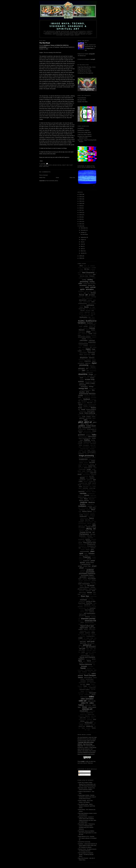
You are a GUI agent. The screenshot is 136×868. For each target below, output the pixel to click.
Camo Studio (92, 325)
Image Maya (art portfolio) (84, 69)
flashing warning (92, 404)
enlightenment (92, 389)
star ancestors (91, 647)
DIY (87, 369)
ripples (95, 594)
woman (81, 725)
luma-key (85, 488)
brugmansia (92, 319)
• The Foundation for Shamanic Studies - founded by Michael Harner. (86, 855)
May (82, 246)
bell (87, 309)
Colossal (81, 342)
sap (88, 608)
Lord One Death (86, 485)
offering (89, 529)
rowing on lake (91, 601)
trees (88, 684)
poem (86, 555)
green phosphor (88, 431)
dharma (94, 360)
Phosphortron (91, 544)
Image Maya (93, 454)
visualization (84, 711)
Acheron (86, 271)
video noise (88, 705)
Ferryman (94, 399)
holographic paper (84, 449)
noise (94, 523)
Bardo (86, 307)
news (93, 520)
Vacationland (81, 693)
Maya (86, 499)
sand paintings (82, 608)
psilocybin (82, 572)
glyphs (92, 424)
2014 (81, 217)
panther (88, 539)
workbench (87, 725)
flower (80, 408)
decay (90, 356)
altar (94, 274)
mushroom (83, 516)
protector (90, 570)
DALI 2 (84, 351)
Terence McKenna (86, 664)
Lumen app (92, 488)
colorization (84, 340)
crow (80, 347)
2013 (81, 219)
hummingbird (91, 452)
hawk (81, 440)
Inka (89, 461)
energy (91, 386)
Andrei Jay (91, 285)
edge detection (88, 382)
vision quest (92, 707)
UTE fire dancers (89, 691)
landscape (94, 474)
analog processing (86, 281)
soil (85, 638)
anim (87, 287)
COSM (81, 346)
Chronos (88, 335)
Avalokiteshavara (92, 304)
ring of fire (90, 594)
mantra (87, 495)
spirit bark (83, 641)
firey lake (84, 403)
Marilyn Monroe (82, 497)
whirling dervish (82, 720)
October (83, 232)
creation (86, 346)
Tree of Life (93, 683)
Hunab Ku (81, 454)
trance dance (88, 678)
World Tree (82, 726)
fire (79, 401)
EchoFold (87, 378)
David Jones (87, 354)
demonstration (82, 360)
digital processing (88, 364)
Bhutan (83, 310)
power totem (90, 562)
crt (91, 347)
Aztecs (81, 307)
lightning (86, 481)
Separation (81, 617)
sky (79, 635)
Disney (88, 367)
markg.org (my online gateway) (85, 73)
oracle (87, 531)
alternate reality (84, 276)
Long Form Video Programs (84, 134)
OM (94, 529)
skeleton (82, 633)
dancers (94, 351)
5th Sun (87, 269)
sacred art (87, 605)
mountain (92, 513)
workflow (93, 725)
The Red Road (45, 43)
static (91, 649)
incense (94, 458)
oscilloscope (92, 531)
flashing (85, 404)
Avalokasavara (83, 303)
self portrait (82, 615)
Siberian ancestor (89, 623)
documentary (93, 371)
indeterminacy (92, 459)
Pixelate (83, 550)
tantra (94, 659)
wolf (95, 723)
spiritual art (87, 645)
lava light (92, 476)
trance (80, 677)
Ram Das (93, 582)
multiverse (92, 515)
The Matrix (91, 667)
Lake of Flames (86, 475)
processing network (90, 568)
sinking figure (92, 629)
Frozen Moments (82, 98)
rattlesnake (94, 584)
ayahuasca (90, 305)
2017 (81, 210)
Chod (90, 334)
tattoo (84, 661)
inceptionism (83, 459)
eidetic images (90, 383)
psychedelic (90, 572)
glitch (81, 422)
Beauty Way (66, 165)
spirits (80, 645)
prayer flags (87, 566)
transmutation (82, 683)
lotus (80, 486)
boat (92, 316)
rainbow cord (86, 582)
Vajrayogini (92, 693)
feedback (87, 399)
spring (83, 647)
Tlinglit (90, 672)
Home (57, 178)
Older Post (72, 178)
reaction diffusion (84, 587)
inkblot (93, 461)
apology (81, 293)
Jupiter (84, 471)
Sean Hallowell (89, 610)
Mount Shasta (86, 513)
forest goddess (91, 410)
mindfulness (82, 510)
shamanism (81, 621)
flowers (93, 408)
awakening (83, 305)
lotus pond (86, 487)
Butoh (82, 325)
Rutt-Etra (89, 603)
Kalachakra (90, 471)
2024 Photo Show (86, 268)
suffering (94, 652)
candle (81, 326)
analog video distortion (89, 284)
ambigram (81, 278)
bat (91, 307)
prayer (80, 566)
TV (87, 688)
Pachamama (84, 534)
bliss (86, 314)
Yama (83, 728)
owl (93, 532)
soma (88, 638)
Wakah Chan (91, 714)
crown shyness (85, 347)
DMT (84, 370)
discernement (82, 367)
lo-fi (90, 483)
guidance (88, 435)
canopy (86, 326)
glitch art (88, 422)
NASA (93, 517)
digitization (92, 365)
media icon (93, 501)
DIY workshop (93, 369)
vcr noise (81, 695)
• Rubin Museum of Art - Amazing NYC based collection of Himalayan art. (87, 838)
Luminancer (83, 490)
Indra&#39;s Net (83, 461)
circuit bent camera (84, 337)
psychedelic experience (87, 574)
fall (82, 397)
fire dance (84, 401)
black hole (87, 312)
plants (86, 554)
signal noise (84, 628)
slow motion (82, 636)
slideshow (94, 635)
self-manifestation (91, 615)
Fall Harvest (87, 397)
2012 (81, 221)
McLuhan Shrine (82, 100)
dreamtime (83, 374)
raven (81, 586)
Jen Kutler (85, 466)
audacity (90, 300)
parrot (80, 541)
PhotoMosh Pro (82, 546)
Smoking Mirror (90, 636)
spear (94, 640)
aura (93, 302)
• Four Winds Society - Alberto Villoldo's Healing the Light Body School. (86, 806)
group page (49, 47)
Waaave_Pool (83, 714)
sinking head (83, 631)
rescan (90, 592)
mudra (81, 515)
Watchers (87, 716)
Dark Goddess (83, 353)
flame (95, 403)
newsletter (81, 522)
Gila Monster (92, 420)
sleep (89, 635)
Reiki (93, 591)
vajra (87, 693)
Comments (82, 774)
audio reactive (87, 302)
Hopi (85, 450)
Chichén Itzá (84, 334)
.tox (88, 266)
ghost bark (89, 418)
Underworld (92, 688)
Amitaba (94, 278)
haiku (94, 435)
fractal (81, 413)
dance (89, 351)
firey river (90, 403)
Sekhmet (92, 612)
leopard (92, 478)
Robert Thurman (89, 598)
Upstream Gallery (84, 689)
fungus (89, 416)
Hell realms (93, 444)
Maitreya (94, 492)
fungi (84, 416)
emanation (84, 386)
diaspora (81, 361)
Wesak (88, 718)
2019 (81, 206)
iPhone (80, 464)
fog (79, 410)
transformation (90, 679)
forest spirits (91, 411)
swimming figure (85, 655)
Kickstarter (81, 473)
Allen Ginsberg (88, 275)
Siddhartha (81, 624)
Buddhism (90, 323)
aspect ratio (81, 297)
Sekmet (81, 613)
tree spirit (83, 684)
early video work (91, 376)
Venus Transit (84, 697)
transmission (90, 681)
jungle (89, 469)
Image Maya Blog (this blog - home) (87, 67)
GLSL (87, 424)
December (83, 228)
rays (85, 586)
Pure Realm (92, 579)
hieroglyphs (86, 445)
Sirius (93, 631)
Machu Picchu (90, 490)
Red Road (46, 166)
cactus (86, 325)
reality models (92, 589)
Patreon (89, 541)
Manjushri (81, 495)
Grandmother (87, 428)
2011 (81, 224)
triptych (90, 686)
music (89, 517)
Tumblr (80, 688)
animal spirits (48, 165)
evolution (92, 392)
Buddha (81, 321)
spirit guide (91, 641)
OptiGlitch (81, 531)
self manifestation (89, 613)
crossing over (92, 346)
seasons (82, 612)
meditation (82, 506)
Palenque (89, 536)
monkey (88, 510)
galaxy (94, 416)
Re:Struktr (91, 586)
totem (89, 674)
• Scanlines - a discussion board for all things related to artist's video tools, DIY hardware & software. (87, 845)
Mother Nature (87, 511)
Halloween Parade (82, 437)
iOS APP (92, 463)
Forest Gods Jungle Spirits (84, 132)
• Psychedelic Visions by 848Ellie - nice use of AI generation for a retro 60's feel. (87, 833)
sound (90, 640)
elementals (83, 385)
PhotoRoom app (86, 548)
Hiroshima (93, 447)
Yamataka (88, 728)
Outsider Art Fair (85, 532)
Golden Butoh (91, 426)
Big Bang (88, 311)
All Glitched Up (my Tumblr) (84, 71)
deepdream (84, 358)
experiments (87, 396)
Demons (92, 358)
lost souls (94, 485)
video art (83, 701)
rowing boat (82, 602)
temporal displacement (90, 663)
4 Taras (81, 269)
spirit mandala (91, 643)
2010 (81, 226)
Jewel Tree (92, 466)
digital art (88, 363)
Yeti (85, 730)
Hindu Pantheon (86, 447)
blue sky (93, 314)
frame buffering (90, 413)
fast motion (94, 397)
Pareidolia (94, 539)
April (82, 249)
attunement (83, 300)
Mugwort (86, 515)
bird (93, 310)
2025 (81, 194)
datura (81, 354)
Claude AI (94, 337)
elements (89, 385)
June (82, 244)
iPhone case (86, 464)
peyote (80, 543)
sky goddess (84, 635)
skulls (93, 633)
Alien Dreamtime (88, 273)
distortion (93, 367)
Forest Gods (83, 411)
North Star (81, 525)
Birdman (82, 312)
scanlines (93, 608)
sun (87, 654)
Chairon (88, 330)
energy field (83, 388)
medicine (84, 502)
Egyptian (82, 383)
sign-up (86, 624)
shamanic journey (88, 619)
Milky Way (93, 508)
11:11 (80, 268)
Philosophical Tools (90, 543)
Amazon (92, 276)
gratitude (94, 428)
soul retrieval (85, 640)
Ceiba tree (85, 328)
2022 (81, 199)
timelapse (85, 672)
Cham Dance (82, 332)
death (93, 354)
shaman (87, 617)
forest (83, 410)
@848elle (93, 266)
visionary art (87, 709)
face (79, 397)
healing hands (87, 442)
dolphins (83, 372)
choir (83, 335)
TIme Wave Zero (89, 670)
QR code (81, 581)
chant (88, 332)
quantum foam (87, 581)
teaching (94, 661)
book (81, 319)
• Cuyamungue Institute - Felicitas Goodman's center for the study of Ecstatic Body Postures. (87, 797)
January (83, 253)
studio (83, 652)
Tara (80, 661)
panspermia (81, 539)
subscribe (88, 652)
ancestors (83, 285)
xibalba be (89, 726)
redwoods (88, 591)
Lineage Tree (92, 481)
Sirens (89, 631)
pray (93, 564)
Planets (88, 550)
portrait (89, 559)
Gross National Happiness (89, 433)
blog (89, 314)
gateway (82, 418)
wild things (89, 720)
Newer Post (42, 178)
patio (84, 541)
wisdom (92, 721)
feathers (80, 399)
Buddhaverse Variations (84, 130)
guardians (81, 435)
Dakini (88, 349)
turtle (84, 688)
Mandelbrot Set (91, 494)
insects (81, 463)
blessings (81, 314)
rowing (93, 600)
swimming (91, 654)
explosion (93, 396)
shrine (82, 622)
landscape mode (84, 476)
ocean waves (82, 529)
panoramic (90, 538)
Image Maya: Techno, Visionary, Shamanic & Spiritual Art (68, 26)
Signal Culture (93, 624)
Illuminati (87, 454)
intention (86, 463)
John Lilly (80, 468)
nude (86, 525)
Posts (81, 772)
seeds (87, 612)
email (94, 385)
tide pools (89, 668)
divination (82, 369)
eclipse (92, 378)
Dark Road (91, 353)
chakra (93, 330)
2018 (81, 208)
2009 (81, 256)
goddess (82, 426)
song (92, 638)
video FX (85, 703)
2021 (81, 201)
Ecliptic (82, 380)
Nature (91, 518)
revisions (84, 594)
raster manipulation (84, 584)
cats (81, 328)
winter (87, 721)
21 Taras (94, 268)
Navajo (82, 520)
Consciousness (83, 344)
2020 (81, 203)
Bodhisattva (83, 317)
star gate (82, 649)
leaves (82, 478)
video (91, 697)
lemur (87, 478)
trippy (85, 686)
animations (81, 291)
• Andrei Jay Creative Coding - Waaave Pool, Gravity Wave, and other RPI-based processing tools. (87, 784)
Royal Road (82, 603)
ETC (88, 392)
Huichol (84, 452)
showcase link (90, 621)
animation (90, 289)
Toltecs (94, 672)
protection (83, 570)
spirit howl (83, 643)
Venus (93, 695)
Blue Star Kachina (85, 316)
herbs (80, 445)
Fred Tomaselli (81, 415)
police (80, 557)
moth (80, 511)
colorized (92, 340)
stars (88, 649)
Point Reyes (92, 555)
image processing (86, 456)
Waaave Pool (90, 713)
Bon (90, 317)
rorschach (83, 600)
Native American (84, 518)
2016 (81, 212)
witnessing (81, 723)
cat (95, 326)
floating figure (92, 406)
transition (83, 681)
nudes (90, 525)
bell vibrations (92, 309)
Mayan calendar (84, 500)
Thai (94, 665)
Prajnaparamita (86, 564)
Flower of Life (87, 408)
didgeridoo (88, 361)
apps (85, 293)
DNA (88, 371)
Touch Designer (90, 675)
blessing (93, 312)
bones (93, 317)
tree (88, 683)
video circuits (92, 701)
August (83, 240)
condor (85, 342)
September (84, 237)
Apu (88, 293)
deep (93, 356)
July (82, 242)
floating (85, 406)
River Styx (85, 596)
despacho (89, 360)
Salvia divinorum (88, 607)
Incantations (81, 128)
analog (84, 280)
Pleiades (92, 554)
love (90, 487)
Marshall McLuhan (92, 497)
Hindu (80, 447)
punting (85, 579)
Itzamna (92, 464)
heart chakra (86, 444)
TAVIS (89, 661)
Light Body (89, 480)
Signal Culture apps (87, 626)
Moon (93, 510)
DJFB (79, 371)
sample (94, 607)
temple (81, 663)
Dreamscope (90, 372)
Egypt (94, 382)
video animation (87, 699)
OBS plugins (82, 527)
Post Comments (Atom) (52, 181)
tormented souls (83, 674)
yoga (89, 730)
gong (80, 428)
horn (89, 450)
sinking (86, 629)
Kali (95, 471)
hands (94, 438)
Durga (91, 374)
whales (93, 718)
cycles (83, 349)
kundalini (87, 473)
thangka (84, 666)
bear (94, 307)
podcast (82, 555)
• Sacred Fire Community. (84, 842)
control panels (92, 344)
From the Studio (90, 415)
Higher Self (93, 445)
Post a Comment (44, 175)
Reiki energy (82, 593)
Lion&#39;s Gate (83, 483)
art (87, 295)
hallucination (92, 436)
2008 (81, 258)
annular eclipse (88, 291)
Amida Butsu (88, 278)
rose (89, 600)
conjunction (92, 342)
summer (82, 654)
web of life (83, 718)
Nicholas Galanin (89, 522)
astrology (94, 297)
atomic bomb (89, 298)
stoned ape (89, 650)
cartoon (91, 326)
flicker (81, 406)
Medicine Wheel (90, 504)
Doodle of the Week (83, 102)
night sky (89, 523)
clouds (84, 339)
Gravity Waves (82, 429)
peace (94, 541)
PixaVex (93, 548)
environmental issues (85, 390)
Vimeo (84, 707)
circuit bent (93, 335)
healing (87, 440)
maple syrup (93, 495)
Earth (82, 378)
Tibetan (83, 668)
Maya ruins (92, 499)
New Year (88, 520)
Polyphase (87, 557)
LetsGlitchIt (82, 480)
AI (90, 271)
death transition (83, 356)
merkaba (90, 506)
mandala (83, 493)
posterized (86, 561)
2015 (81, 215)
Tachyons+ (88, 659)
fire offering (91, 401)
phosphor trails (82, 544)
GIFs (86, 420)
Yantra (94, 728)
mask (81, 499)
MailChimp (88, 492)
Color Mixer (90, 339)
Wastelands (81, 716)
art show (92, 295)
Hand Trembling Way (85, 438)
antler (95, 291)
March (82, 251)
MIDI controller (85, 508)
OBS (94, 525)
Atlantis (84, 298)
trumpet (94, 686)
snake (80, 638)
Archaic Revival (57, 165)
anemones (82, 287)
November (83, 230)
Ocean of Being (91, 527)
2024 (81, 197)
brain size (85, 319)
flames (80, 404)
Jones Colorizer (88, 468)
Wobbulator (89, 723)
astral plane (88, 297)
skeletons (88, 633)
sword (92, 656)
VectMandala (87, 695)
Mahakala (81, 492)
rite (79, 596)
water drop (93, 716)
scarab (82, 610)
